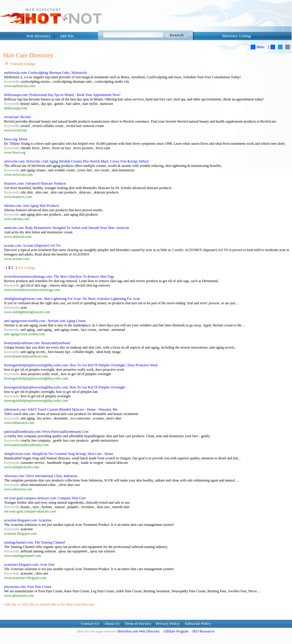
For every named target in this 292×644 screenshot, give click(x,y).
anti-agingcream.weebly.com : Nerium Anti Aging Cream (45, 321)
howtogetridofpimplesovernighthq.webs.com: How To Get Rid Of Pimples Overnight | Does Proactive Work (81, 365)
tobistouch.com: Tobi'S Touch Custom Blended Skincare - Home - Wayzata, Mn (61, 409)
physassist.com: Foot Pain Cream (28, 587)
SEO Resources (203, 631)
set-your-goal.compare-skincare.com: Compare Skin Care (45, 498)
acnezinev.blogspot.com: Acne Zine (29, 565)
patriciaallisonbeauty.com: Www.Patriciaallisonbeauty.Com (46, 432)
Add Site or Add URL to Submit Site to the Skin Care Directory (49, 604)
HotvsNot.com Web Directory (139, 631)
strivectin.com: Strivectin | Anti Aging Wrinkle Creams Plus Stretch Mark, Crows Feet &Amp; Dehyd (76, 161)
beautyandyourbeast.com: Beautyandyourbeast (37, 343)
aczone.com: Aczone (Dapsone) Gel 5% (32, 245)
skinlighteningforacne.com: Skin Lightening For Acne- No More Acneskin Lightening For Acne (72, 299)
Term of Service (138, 624)
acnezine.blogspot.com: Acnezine (28, 520)
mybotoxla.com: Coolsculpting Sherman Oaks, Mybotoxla (46, 73)
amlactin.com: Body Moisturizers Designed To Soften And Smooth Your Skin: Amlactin (67, 228)
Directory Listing (237, 36)
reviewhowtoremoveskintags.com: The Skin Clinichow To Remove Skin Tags (59, 277)
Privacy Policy (168, 624)
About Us (112, 624)
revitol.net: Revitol (18, 117)
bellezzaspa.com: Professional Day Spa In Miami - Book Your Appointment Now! (62, 95)
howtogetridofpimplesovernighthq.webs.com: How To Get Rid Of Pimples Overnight (65, 387)
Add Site (67, 36)
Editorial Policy (198, 624)
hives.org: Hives (16, 139)
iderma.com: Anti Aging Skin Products (32, 206)
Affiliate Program (176, 631)
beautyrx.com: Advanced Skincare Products (35, 183)
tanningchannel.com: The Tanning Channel (35, 542)
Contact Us (90, 624)
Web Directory (38, 36)
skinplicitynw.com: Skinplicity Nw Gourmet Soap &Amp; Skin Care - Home (59, 454)
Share (258, 47)
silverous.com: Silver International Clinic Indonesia (41, 476)
